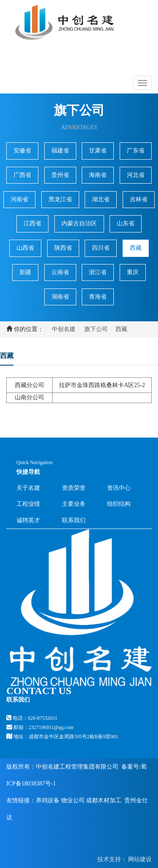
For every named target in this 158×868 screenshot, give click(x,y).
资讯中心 (119, 488)
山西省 (25, 248)
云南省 (60, 272)
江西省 (32, 223)
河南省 (19, 199)
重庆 (133, 272)
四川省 (101, 248)
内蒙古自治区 (79, 223)
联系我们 (74, 520)
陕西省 (63, 248)
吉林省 (139, 199)
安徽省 (22, 151)
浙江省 (98, 272)
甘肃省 (98, 151)
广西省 (22, 175)
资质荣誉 (74, 488)
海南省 (98, 175)
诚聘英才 (28, 520)
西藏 (136, 248)
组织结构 (119, 504)
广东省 (136, 151)
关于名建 (28, 488)
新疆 (25, 272)
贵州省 (60, 175)
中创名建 (64, 329)
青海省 (98, 297)
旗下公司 (96, 329)
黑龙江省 (60, 199)
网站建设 (139, 859)
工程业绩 (28, 504)
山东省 (126, 223)
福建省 (60, 151)
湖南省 (60, 297)
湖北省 (101, 199)
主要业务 (74, 504)
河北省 (136, 175)
